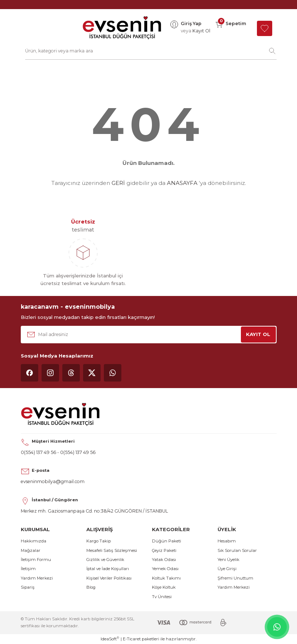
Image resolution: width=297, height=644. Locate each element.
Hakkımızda (34, 541)
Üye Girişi (227, 569)
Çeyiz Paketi (164, 550)
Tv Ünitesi (162, 597)
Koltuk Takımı (166, 578)
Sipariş (28, 587)
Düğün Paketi (167, 541)
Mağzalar (31, 550)
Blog (91, 587)
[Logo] (122, 28)
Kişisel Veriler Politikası (109, 578)
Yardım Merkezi (37, 578)
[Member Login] (190, 28)
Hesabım (227, 541)
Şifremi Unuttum (235, 578)
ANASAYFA (182, 183)
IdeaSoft (110, 639)
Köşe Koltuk (164, 587)
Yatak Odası (164, 560)
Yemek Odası (165, 569)
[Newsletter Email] (149, 335)
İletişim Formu (36, 560)
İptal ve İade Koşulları (108, 569)
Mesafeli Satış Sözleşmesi (112, 550)
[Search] (151, 51)
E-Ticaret (132, 639)
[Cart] (230, 28)
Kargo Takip (99, 541)
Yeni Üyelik (228, 560)
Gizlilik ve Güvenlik (105, 560)
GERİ (118, 183)
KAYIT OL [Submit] (258, 334)
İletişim (28, 569)
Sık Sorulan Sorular (237, 550)
